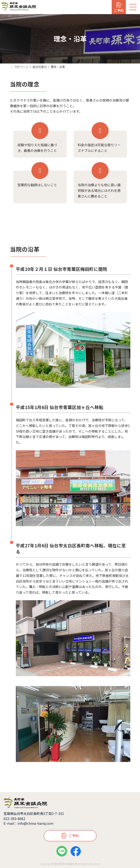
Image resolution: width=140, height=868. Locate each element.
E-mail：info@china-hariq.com (28, 823)
